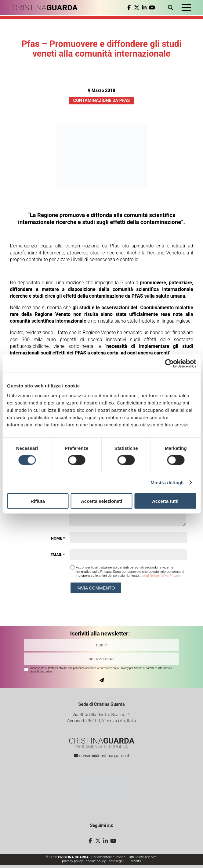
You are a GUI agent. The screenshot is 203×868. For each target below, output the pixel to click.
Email (58, 555)
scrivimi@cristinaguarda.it (104, 756)
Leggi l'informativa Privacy (160, 576)
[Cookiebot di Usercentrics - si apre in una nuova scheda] (169, 364)
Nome (58, 538)
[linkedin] (144, 8)
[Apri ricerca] (172, 8)
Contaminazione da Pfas (101, 101)
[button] (186, 8)
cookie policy (96, 861)
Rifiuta (38, 501)
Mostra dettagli (167, 483)
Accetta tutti (165, 501)
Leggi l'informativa (41, 671)
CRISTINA (45, 8)
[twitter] (137, 8)
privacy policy (72, 861)
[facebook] (129, 8)
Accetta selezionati (101, 501)
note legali (116, 861)
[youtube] (152, 8)
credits (136, 861)
